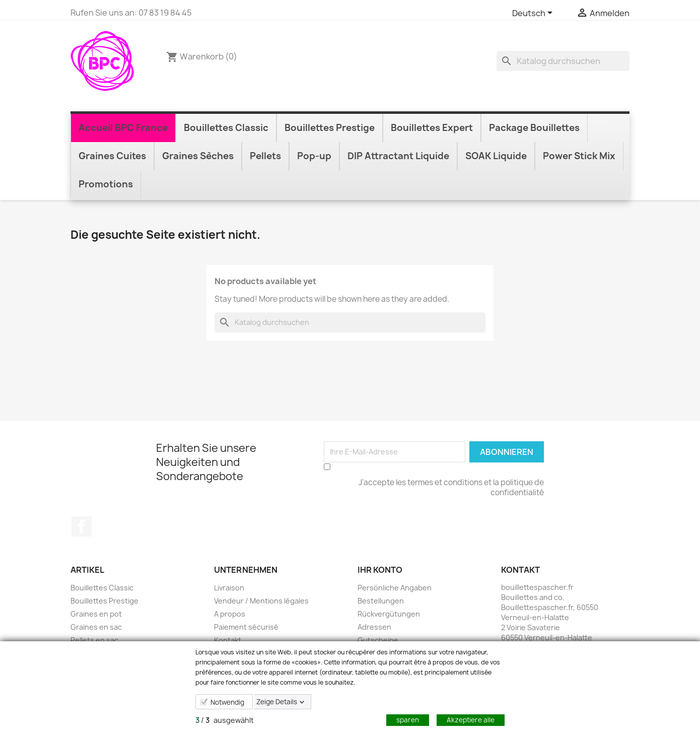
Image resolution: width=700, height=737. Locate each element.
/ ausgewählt (225, 720)
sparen (408, 720)
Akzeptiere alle (471, 720)
